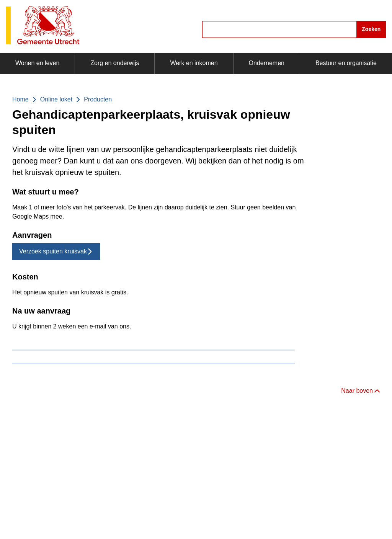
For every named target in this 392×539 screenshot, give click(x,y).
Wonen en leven (37, 63)
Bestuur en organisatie (346, 63)
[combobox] (294, 29)
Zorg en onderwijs (115, 63)
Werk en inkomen (194, 63)
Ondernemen (267, 63)
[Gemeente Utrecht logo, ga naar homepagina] (43, 26)
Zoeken (371, 29)
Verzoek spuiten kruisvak (56, 251)
